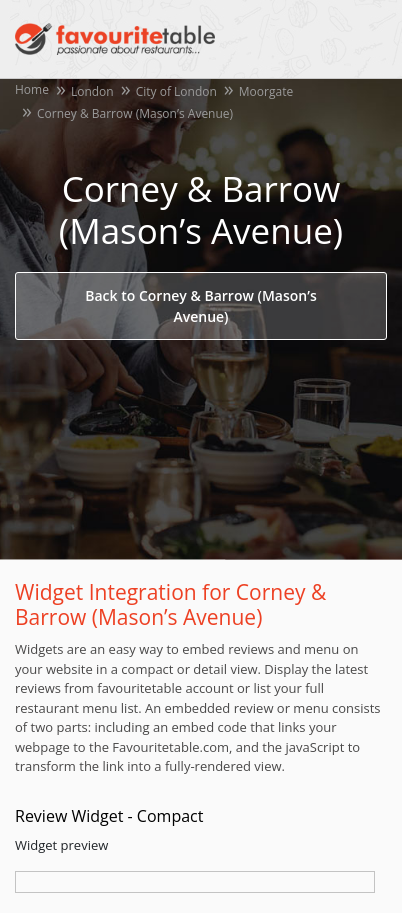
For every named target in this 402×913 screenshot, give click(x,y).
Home (32, 89)
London (92, 91)
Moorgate (266, 91)
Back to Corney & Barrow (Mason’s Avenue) (200, 306)
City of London (176, 91)
